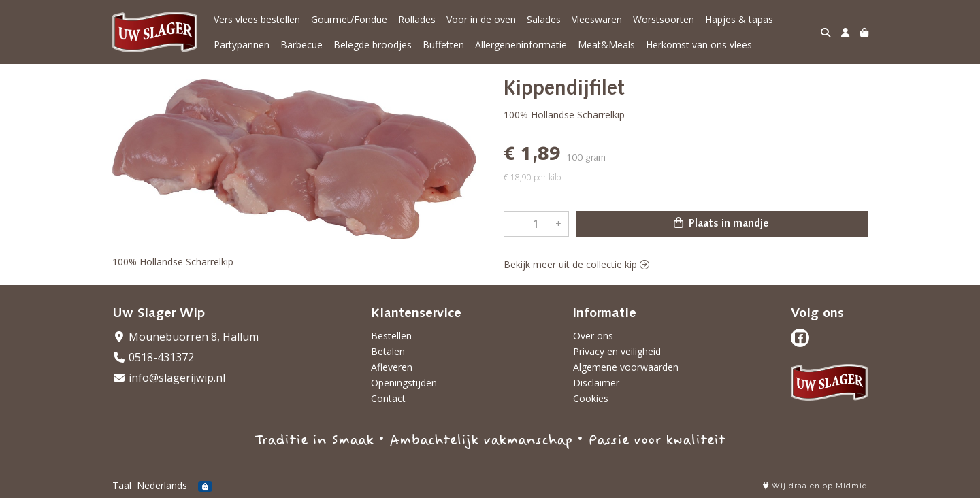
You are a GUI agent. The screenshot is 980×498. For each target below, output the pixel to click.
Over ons (593, 336)
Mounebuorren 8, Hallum (185, 337)
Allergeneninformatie (521, 45)
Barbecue (301, 45)
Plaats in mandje (721, 223)
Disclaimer (596, 383)
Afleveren (392, 367)
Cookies (591, 398)
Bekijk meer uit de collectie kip (576, 264)
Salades (544, 19)
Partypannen (242, 45)
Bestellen (391, 336)
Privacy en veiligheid (617, 351)
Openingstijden (404, 383)
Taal (122, 485)
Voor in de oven (481, 19)
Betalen (388, 351)
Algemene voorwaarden (626, 367)
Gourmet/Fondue (349, 19)
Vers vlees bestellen (257, 19)
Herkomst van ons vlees (699, 45)
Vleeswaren (597, 19)
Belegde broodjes (373, 45)
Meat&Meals (606, 45)
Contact (388, 398)
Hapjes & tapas (739, 19)
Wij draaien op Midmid (815, 486)
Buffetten (443, 45)
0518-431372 (153, 357)
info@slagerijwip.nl (169, 378)
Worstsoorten (664, 19)
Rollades (417, 19)
